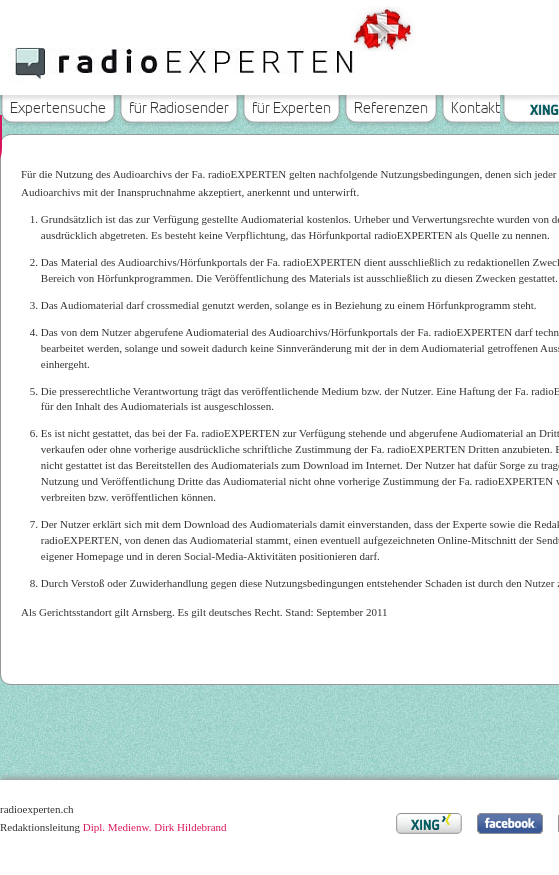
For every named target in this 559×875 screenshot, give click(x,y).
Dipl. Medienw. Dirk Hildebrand (155, 827)
